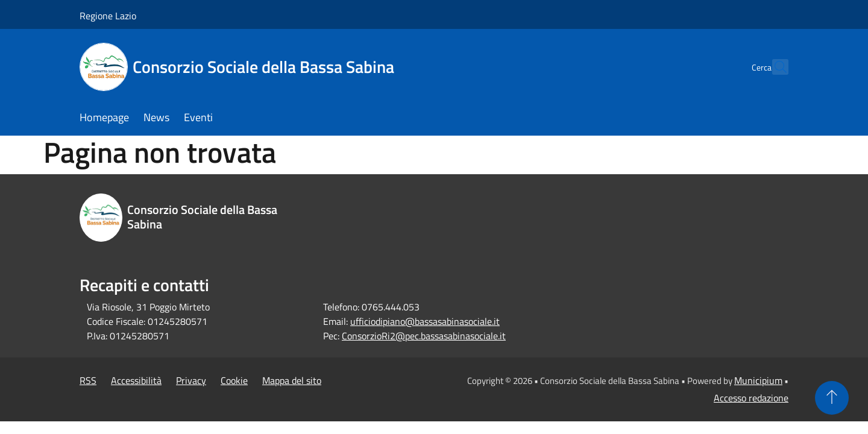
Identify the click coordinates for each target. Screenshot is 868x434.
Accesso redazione (751, 398)
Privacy (191, 380)
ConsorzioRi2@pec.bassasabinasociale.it (424, 336)
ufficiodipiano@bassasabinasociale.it (425, 321)
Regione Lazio (108, 16)
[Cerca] (774, 67)
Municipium (758, 380)
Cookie (234, 380)
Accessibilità (136, 380)
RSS (88, 380)
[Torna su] (832, 398)
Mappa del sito (292, 380)
